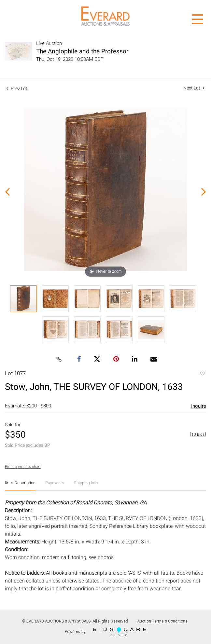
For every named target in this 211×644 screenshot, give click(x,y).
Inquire (199, 406)
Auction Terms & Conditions (162, 621)
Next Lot (194, 88)
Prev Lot (17, 89)
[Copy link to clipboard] (59, 360)
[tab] (20, 485)
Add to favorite (202, 374)
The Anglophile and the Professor (82, 51)
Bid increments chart (23, 467)
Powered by (105, 632)
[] (198, 434)
